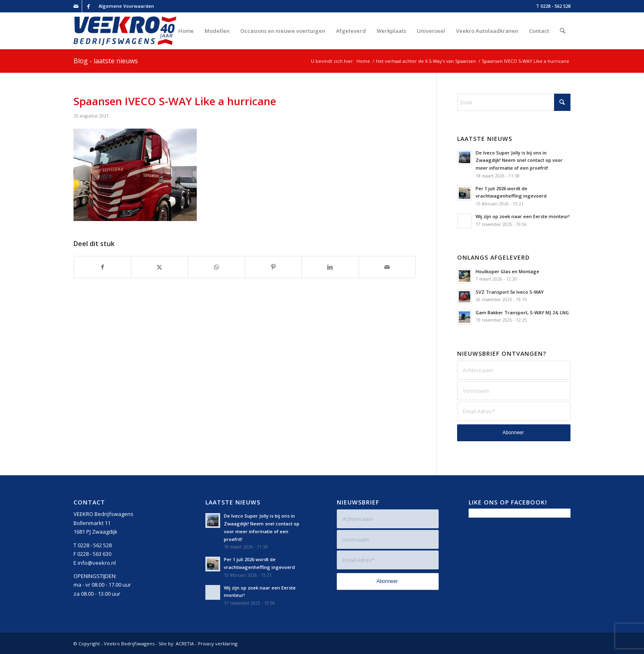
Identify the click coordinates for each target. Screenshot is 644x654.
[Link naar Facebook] (88, 6)
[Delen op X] (160, 267)
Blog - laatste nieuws (106, 61)
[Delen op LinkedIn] (330, 267)
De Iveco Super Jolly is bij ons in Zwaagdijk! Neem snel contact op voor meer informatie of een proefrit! (519, 160)
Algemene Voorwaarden (126, 6)
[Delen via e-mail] (387, 267)
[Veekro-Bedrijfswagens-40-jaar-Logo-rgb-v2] (125, 31)
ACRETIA (185, 644)
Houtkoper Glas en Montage (507, 271)
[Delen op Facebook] (102, 267)
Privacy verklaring (218, 644)
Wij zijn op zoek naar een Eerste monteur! (523, 216)
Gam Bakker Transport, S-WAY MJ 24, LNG (522, 312)
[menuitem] (124, 6)
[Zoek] (562, 31)
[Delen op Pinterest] (274, 267)
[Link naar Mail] (76, 6)
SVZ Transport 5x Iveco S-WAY (510, 292)
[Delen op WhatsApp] (216, 267)
